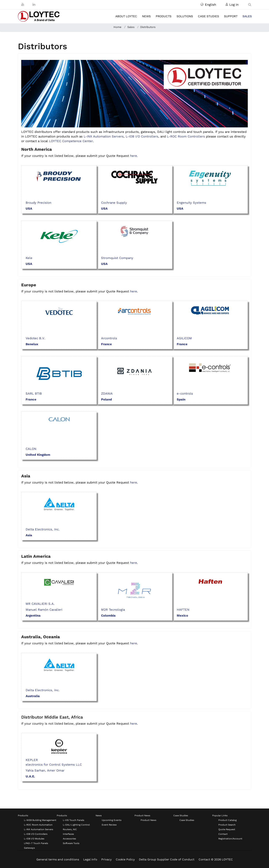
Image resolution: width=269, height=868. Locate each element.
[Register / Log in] (227, 5)
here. (134, 156)
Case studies (208, 16)
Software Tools (71, 843)
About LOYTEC (126, 16)
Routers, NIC (70, 829)
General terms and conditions (58, 859)
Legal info (90, 859)
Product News (142, 816)
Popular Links (220, 816)
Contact (223, 834)
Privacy (106, 859)
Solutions (185, 16)
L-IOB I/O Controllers (142, 136)
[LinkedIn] (34, 4)
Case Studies (181, 816)
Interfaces (68, 834)
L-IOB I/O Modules (34, 839)
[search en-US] (250, 5)
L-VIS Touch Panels (74, 820)
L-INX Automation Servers (104, 136)
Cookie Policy (125, 859)
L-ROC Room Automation (38, 825)
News (146, 16)
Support (231, 16)
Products (164, 16)
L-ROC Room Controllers (186, 136)
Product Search (227, 825)
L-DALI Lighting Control (76, 825)
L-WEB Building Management (40, 820)
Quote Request (227, 829)
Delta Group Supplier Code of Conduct (167, 859)
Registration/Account (230, 839)
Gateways (29, 848)
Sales (247, 16)
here (134, 291)
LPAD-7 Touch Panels (36, 843)
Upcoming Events (112, 820)
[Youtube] (23, 4)
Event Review (109, 825)
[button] (208, 5)
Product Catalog (227, 820)
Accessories (69, 839)
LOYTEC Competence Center (71, 141)
